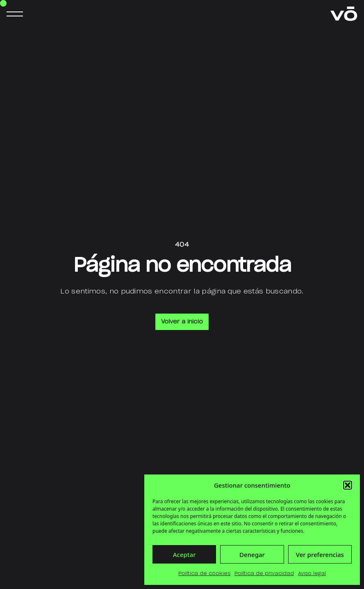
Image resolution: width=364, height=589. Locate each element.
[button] (348, 485)
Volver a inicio (182, 322)
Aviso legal (312, 573)
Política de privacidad (264, 573)
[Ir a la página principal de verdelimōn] (344, 14)
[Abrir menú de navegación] (15, 14)
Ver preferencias (320, 555)
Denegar (252, 555)
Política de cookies (204, 573)
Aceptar (184, 555)
